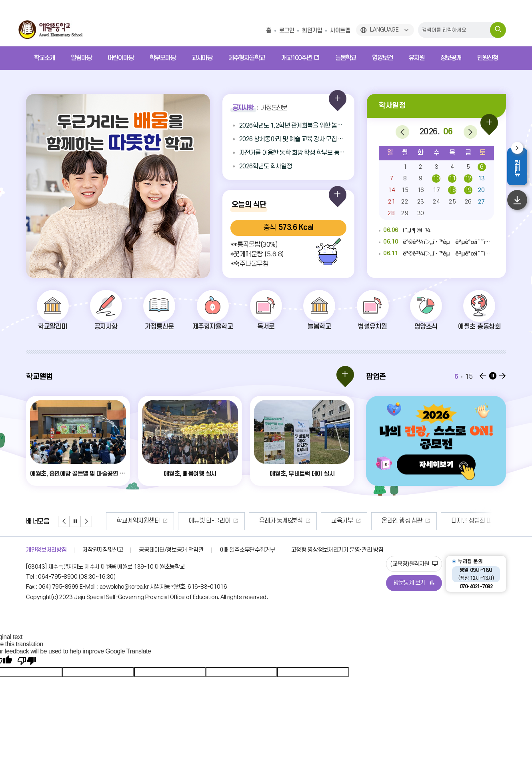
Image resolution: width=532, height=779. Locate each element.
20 (481, 190)
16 (421, 190)
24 (436, 202)
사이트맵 (340, 31)
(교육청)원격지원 (414, 564)
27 (481, 202)
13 (481, 179)
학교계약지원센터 (194, 521)
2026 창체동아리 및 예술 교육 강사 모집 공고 (293, 139)
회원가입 (312, 31)
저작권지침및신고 (103, 550)
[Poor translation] (27, 661)
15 (405, 190)
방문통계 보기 (414, 583)
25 (452, 202)
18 (452, 190)
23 (421, 202)
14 (391, 190)
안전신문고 (130, 521)
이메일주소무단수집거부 (247, 550)
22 (405, 202)
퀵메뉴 (521, 168)
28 (391, 213)
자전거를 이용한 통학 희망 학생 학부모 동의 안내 (293, 153)
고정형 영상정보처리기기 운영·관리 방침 (337, 550)
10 (436, 179)
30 (421, 213)
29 (405, 213)
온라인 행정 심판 (458, 521)
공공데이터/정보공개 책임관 (171, 550)
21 (391, 202)
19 (468, 190)
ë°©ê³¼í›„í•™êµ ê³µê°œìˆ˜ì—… (436, 242)
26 (468, 202)
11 (452, 179)
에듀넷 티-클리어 (265, 521)
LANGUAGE (384, 30)
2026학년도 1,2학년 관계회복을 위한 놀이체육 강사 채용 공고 (293, 126)
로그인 (287, 31)
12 (468, 179)
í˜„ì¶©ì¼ (405, 231)
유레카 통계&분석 (337, 521)
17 (436, 190)
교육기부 (398, 521)
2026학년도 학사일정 (266, 166)
